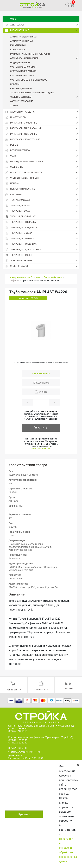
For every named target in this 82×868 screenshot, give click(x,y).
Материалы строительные (42, 139)
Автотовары (42, 25)
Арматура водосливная (24, 37)
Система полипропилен (24, 71)
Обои (42, 156)
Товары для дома (42, 211)
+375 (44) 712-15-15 (18, 731)
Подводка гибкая (20, 62)
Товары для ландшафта (42, 228)
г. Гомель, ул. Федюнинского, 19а (24, 752)
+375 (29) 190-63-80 (41, 449)
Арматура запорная (22, 41)
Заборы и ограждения (42, 112)
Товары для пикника (42, 239)
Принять (24, 814)
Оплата (43, 392)
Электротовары (42, 266)
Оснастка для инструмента (42, 172)
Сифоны (15, 84)
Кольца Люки (18, 49)
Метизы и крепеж (42, 151)
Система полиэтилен (22, 75)
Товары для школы (18, 255)
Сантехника (42, 195)
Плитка (42, 184)
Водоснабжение (42, 30)
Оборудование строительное (42, 161)
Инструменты (42, 118)
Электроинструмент (42, 261)
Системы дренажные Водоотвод (29, 80)
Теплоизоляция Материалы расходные (32, 93)
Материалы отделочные (42, 134)
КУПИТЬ (42, 428)
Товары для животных (20, 216)
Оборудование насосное (45, 58)
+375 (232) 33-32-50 (18, 743)
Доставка (44, 383)
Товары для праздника (42, 244)
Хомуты (15, 106)
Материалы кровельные (42, 123)
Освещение (42, 167)
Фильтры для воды (45, 97)
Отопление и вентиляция (42, 178)
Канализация (18, 45)
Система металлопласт (23, 67)
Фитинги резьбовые (22, 101)
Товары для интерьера (42, 222)
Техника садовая (42, 200)
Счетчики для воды (21, 88)
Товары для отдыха (42, 233)
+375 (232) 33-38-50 (18, 729)
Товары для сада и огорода (42, 250)
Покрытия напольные (42, 189)
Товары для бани (42, 206)
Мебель (12, 145)
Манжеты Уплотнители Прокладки (30, 54)
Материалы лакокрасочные (42, 128)
